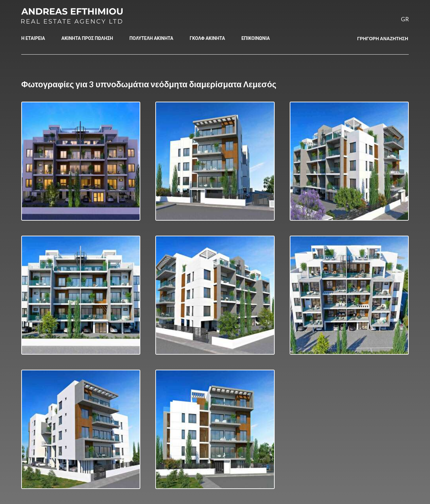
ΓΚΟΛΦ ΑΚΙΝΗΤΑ (207, 38)
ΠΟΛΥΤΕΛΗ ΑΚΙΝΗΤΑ (151, 38)
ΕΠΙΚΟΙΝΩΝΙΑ (256, 38)
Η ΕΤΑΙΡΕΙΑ (33, 38)
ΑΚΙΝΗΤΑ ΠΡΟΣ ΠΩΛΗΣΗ (87, 38)
